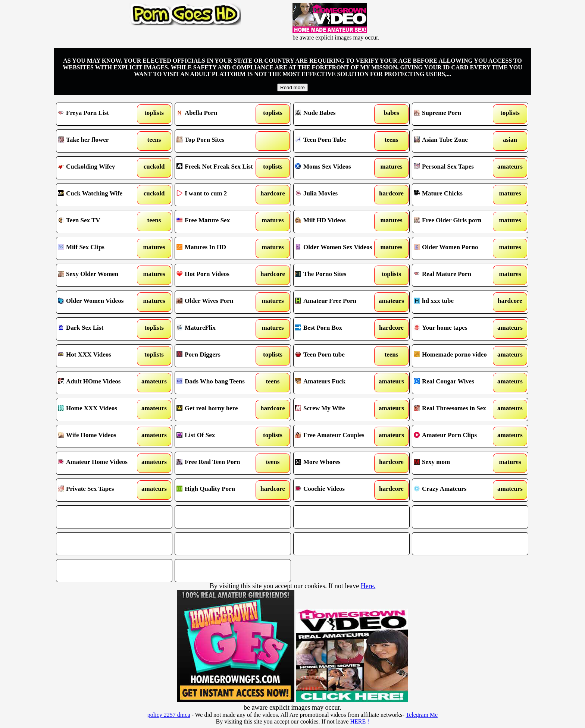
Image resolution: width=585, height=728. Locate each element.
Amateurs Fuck (337, 383)
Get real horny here (218, 409)
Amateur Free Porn (337, 302)
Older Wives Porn (218, 302)
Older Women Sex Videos (337, 248)
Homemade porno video (455, 356)
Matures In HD (218, 248)
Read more (292, 87)
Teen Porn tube (337, 356)
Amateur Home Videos (99, 463)
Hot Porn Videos (218, 275)
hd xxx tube (455, 302)
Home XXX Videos (99, 409)
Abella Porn (218, 114)
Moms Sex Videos (337, 168)
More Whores (337, 463)
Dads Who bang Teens (218, 383)
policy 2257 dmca (169, 715)
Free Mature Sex (218, 222)
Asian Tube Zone (455, 141)
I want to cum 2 (218, 195)
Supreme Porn (455, 114)
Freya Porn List (99, 114)
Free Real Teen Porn (218, 463)
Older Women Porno (455, 248)
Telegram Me (422, 715)
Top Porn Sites (218, 141)
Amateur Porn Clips (455, 436)
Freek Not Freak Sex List (218, 168)
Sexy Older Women (99, 275)
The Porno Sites (337, 275)
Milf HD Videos (337, 222)
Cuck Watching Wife (99, 195)
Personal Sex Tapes (455, 168)
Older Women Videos (99, 302)
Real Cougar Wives (455, 383)
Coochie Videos (337, 490)
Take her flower (99, 141)
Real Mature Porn (455, 275)
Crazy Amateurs (455, 490)
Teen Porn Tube (337, 141)
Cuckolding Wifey (99, 168)
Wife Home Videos (99, 436)
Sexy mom (455, 463)
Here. (368, 586)
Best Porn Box (337, 329)
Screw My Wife (337, 409)
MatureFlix (218, 329)
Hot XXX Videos (99, 356)
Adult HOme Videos (99, 383)
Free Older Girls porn (455, 222)
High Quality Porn (218, 490)
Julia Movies (337, 195)
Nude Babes (337, 114)
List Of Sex (218, 436)
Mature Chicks (455, 195)
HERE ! (359, 721)
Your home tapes (455, 329)
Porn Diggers (218, 356)
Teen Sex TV (99, 222)
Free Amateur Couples (337, 436)
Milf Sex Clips (99, 248)
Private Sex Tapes (99, 490)
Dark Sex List (99, 329)
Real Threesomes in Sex (455, 409)
